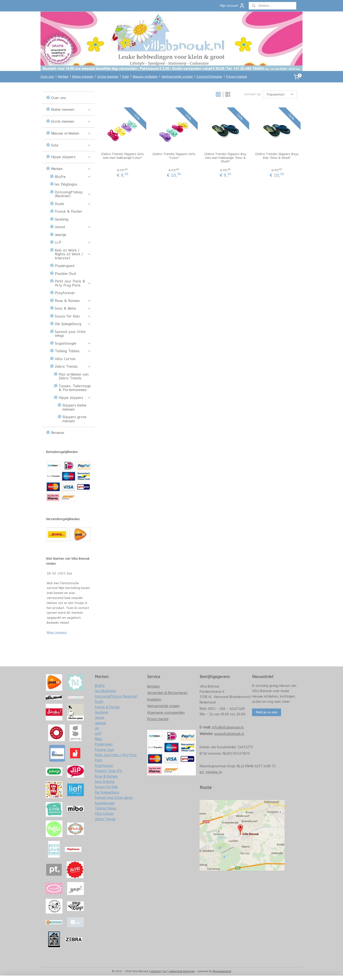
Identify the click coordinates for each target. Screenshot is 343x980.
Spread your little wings (70, 334)
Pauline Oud (65, 274)
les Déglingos (66, 184)
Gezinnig (62, 219)
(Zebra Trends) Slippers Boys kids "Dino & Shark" (277, 156)
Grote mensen (108, 77)
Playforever (65, 293)
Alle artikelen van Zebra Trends (74, 376)
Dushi (73, 204)
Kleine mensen (83, 77)
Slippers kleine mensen (74, 407)
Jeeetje (61, 235)
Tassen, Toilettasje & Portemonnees (75, 388)
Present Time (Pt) (108, 771)
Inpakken (154, 700)
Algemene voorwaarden (166, 713)
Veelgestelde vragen (177, 77)
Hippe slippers (71, 157)
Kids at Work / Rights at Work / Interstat (73, 254)
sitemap (156, 971)
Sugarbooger (73, 343)
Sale (126, 77)
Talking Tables (73, 351)
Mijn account (232, 6)
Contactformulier (209, 77)
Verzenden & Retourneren (167, 693)
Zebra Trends (73, 367)
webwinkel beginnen (182, 971)
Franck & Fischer (68, 211)
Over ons (47, 77)
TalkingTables (106, 808)
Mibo (98, 739)
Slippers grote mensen (74, 419)
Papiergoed (65, 266)
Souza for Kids (73, 316)
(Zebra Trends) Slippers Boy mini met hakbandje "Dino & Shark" (225, 158)
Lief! (98, 734)
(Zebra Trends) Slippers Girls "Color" (174, 156)
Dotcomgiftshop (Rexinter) (73, 194)
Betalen (154, 686)
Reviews (58, 433)
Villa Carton (65, 359)
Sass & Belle (73, 308)
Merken (63, 77)
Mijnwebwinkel (222, 971)
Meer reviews (57, 632)
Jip (97, 728)
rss (165, 971)
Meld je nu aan (267, 712)
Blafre (73, 177)
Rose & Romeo (73, 301)
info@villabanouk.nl (228, 727)
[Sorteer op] (280, 94)
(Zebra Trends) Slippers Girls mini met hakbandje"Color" (122, 156)
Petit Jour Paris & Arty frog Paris (73, 283)
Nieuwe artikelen (145, 77)
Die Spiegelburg (73, 324)
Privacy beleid (236, 77)
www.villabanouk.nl (229, 734)
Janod (73, 227)
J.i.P (73, 242)
